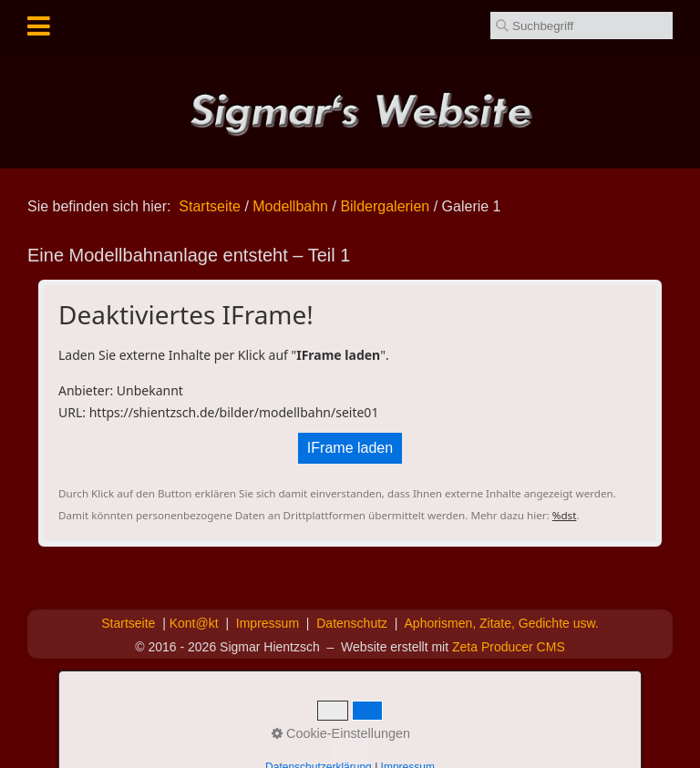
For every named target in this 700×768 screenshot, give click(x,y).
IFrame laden (350, 448)
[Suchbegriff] (582, 26)
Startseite (210, 206)
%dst (565, 515)
